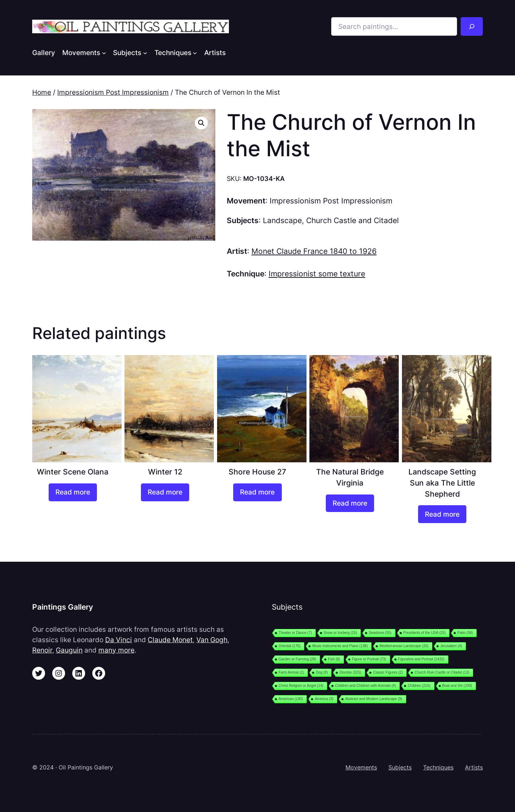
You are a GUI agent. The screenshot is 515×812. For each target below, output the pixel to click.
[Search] (472, 26)
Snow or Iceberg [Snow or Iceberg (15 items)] (340, 633)
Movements (361, 767)
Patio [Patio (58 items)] (465, 633)
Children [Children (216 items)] (419, 686)
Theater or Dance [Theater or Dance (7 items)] (295, 633)
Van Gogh (212, 640)
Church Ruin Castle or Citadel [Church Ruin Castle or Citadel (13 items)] (442, 672)
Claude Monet (170, 640)
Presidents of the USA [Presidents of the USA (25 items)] (425, 633)
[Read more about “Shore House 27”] (257, 492)
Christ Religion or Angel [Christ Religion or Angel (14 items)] (301, 686)
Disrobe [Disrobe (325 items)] (350, 672)
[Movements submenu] (104, 53)
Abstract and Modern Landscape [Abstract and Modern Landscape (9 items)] (374, 699)
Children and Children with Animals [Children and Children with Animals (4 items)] (366, 686)
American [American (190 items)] (291, 699)
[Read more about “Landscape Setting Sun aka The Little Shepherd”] (442, 514)
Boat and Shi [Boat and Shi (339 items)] (457, 686)
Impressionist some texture (317, 274)
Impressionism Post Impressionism (113, 92)
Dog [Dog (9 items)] (322, 672)
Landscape (282, 220)
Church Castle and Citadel (352, 220)
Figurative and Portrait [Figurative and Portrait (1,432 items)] (421, 659)
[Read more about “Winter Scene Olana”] (73, 492)
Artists (474, 767)
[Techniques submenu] (195, 53)
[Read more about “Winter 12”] (165, 492)
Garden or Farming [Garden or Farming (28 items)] (297, 659)
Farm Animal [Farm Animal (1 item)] (291, 672)
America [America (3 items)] (324, 699)
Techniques (438, 767)
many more (116, 650)
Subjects (400, 767)
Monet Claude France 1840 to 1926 (314, 251)
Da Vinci (119, 640)
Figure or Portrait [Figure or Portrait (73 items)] (369, 659)
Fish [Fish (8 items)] (334, 659)
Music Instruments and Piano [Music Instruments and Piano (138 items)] (340, 646)
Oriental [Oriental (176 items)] (290, 646)
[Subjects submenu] (145, 53)
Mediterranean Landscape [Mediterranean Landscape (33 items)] (404, 646)
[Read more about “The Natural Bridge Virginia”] (350, 503)
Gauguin (69, 650)
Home (42, 92)
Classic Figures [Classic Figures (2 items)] (388, 672)
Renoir (42, 650)
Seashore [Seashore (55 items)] (380, 633)
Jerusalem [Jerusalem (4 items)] (451, 646)
